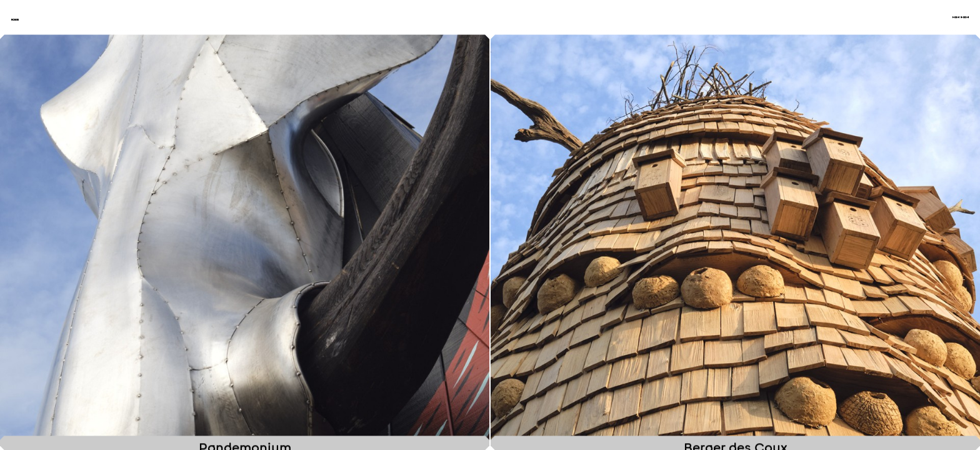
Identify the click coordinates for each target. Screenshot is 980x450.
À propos (894, 31)
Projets (752, 31)
